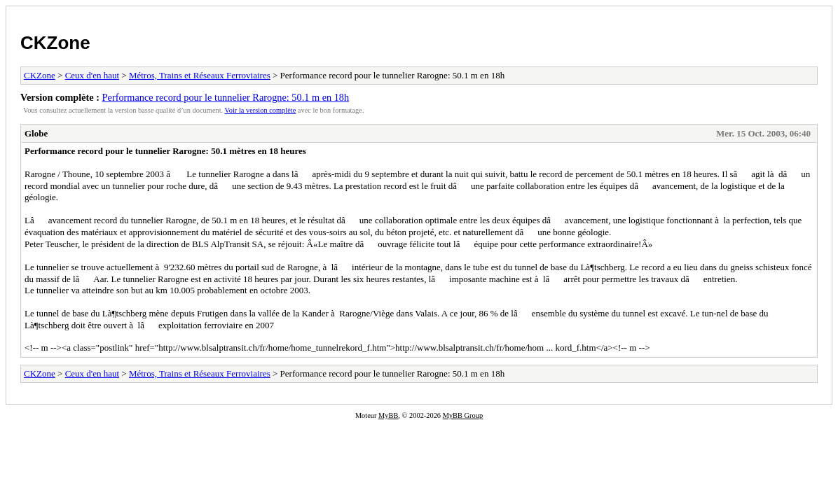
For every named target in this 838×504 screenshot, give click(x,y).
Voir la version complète (261, 110)
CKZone (55, 43)
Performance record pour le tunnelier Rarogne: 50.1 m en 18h (226, 97)
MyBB (388, 415)
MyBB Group (463, 415)
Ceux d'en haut (92, 75)
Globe (36, 133)
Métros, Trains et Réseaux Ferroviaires (200, 75)
